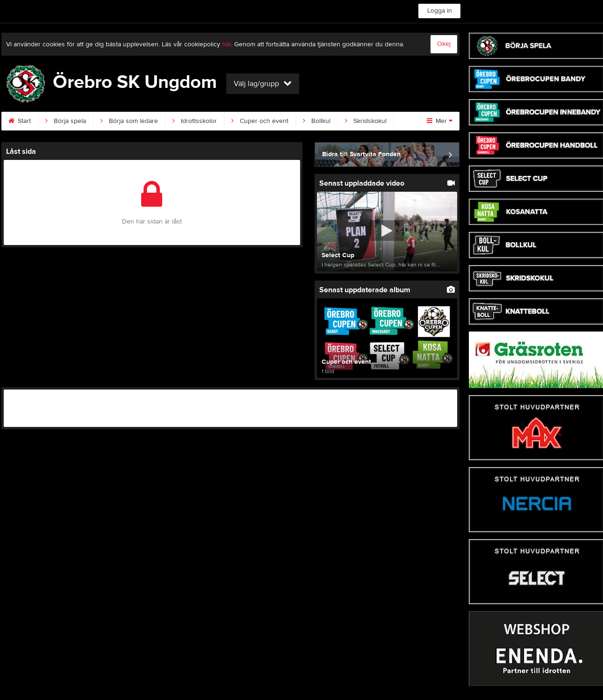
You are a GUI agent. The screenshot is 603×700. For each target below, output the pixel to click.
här (226, 44)
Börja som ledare (129, 121)
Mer (440, 121)
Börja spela (66, 121)
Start (20, 121)
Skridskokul (366, 121)
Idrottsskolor (195, 121)
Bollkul (317, 121)
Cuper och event (260, 121)
